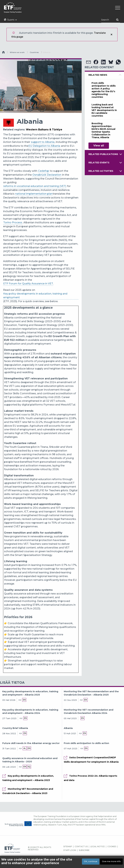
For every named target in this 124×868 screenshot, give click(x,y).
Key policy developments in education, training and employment (35, 296)
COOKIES (112, 846)
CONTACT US (81, 846)
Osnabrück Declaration (47, 175)
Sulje (111, 35)
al (25, 748)
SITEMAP (68, 846)
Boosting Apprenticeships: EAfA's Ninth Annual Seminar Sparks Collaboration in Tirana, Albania (103, 130)
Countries (34, 52)
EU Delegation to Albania (44, 146)
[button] (88, 62)
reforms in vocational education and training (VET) (35, 186)
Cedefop (44, 171)
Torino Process (13, 222)
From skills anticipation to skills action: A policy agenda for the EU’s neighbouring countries (104, 90)
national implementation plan (34, 194)
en (24, 700)
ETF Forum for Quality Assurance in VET (28, 284)
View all (99, 146)
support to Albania (43, 142)
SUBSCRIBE (84, 850)
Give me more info (111, 861)
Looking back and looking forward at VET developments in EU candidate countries (104, 110)
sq (29, 767)
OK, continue (91, 861)
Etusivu (4, 53)
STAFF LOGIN (70, 850)
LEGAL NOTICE (98, 846)
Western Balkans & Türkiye (44, 130)
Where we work (17, 52)
